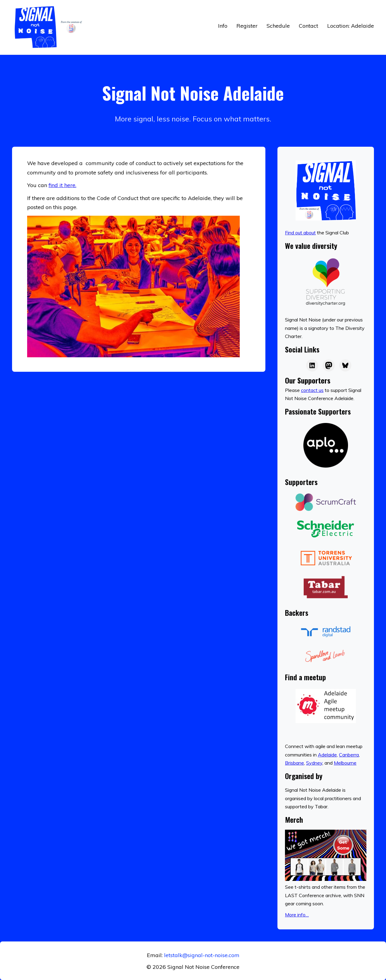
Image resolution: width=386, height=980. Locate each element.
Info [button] (223, 26)
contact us (312, 390)
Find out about (300, 233)
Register (247, 26)
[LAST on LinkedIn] (312, 365)
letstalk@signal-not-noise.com (202, 955)
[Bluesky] (345, 365)
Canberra (349, 755)
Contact (308, 26)
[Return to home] (50, 27)
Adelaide (327, 755)
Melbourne (345, 763)
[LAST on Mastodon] (329, 365)
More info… (297, 915)
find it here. (62, 185)
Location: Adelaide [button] (351, 26)
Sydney (314, 763)
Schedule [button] (278, 26)
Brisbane (294, 763)
